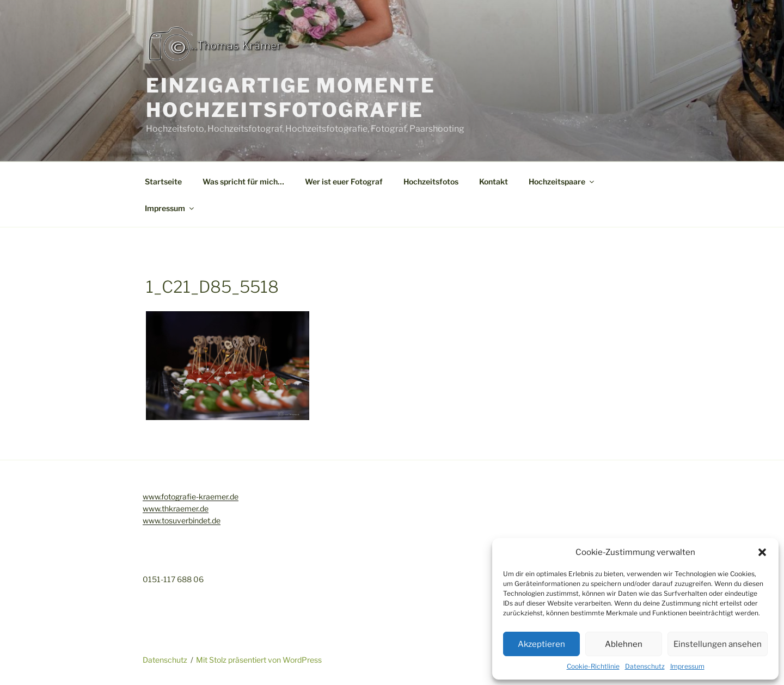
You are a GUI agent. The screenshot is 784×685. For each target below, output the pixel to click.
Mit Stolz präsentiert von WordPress (259, 660)
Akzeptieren (541, 644)
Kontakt (494, 181)
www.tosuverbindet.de (182, 520)
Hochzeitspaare (562, 181)
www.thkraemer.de (176, 508)
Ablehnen (624, 644)
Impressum (687, 666)
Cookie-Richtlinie (593, 666)
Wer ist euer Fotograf (344, 181)
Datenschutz (645, 666)
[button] (762, 552)
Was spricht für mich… (243, 181)
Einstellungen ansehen (718, 644)
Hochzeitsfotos (431, 181)
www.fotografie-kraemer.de (191, 496)
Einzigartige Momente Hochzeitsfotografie (291, 98)
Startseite (163, 181)
